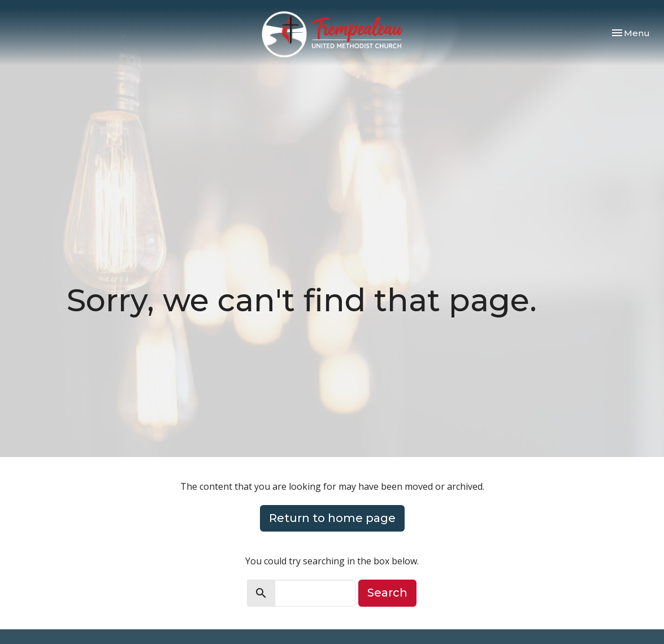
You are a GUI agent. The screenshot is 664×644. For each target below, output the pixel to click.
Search (387, 593)
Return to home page (332, 518)
